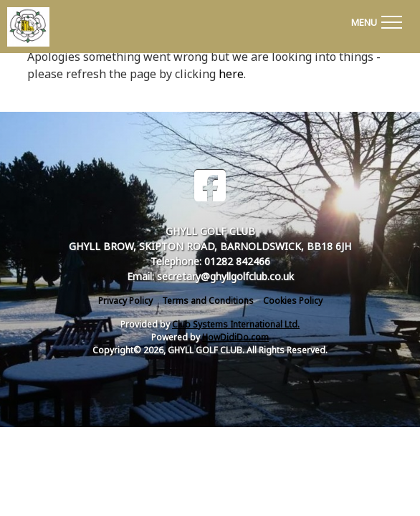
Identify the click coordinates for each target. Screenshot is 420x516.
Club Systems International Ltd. (236, 324)
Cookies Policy (293, 301)
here (231, 74)
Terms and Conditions (208, 301)
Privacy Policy (125, 301)
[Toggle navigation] (376, 20)
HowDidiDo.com (235, 337)
